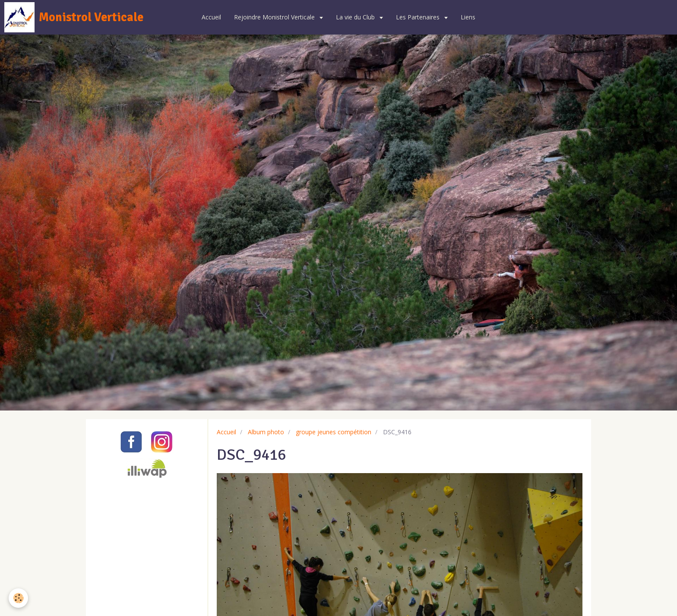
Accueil (211, 17)
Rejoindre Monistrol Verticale (275, 17)
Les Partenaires (419, 17)
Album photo (266, 432)
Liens (468, 17)
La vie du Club (356, 17)
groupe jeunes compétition (334, 432)
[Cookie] (18, 598)
